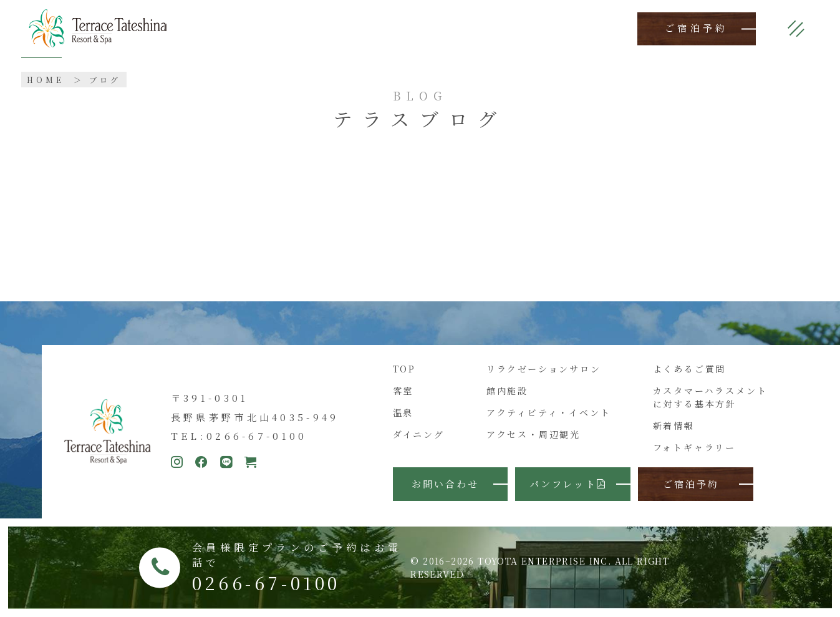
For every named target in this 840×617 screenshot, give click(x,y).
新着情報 (674, 425)
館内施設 (507, 391)
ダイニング (419, 434)
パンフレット (568, 484)
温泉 (403, 412)
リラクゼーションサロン (544, 369)
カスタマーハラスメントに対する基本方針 (710, 397)
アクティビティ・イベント (549, 412)
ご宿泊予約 (697, 28)
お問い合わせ (445, 484)
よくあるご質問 (690, 369)
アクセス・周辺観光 (533, 434)
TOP (404, 369)
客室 (403, 391)
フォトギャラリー (694, 447)
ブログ (105, 80)
